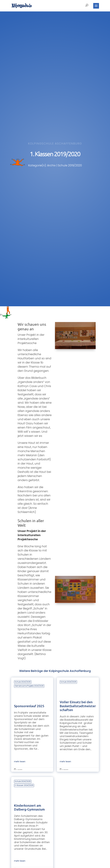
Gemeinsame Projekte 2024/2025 (29, 686)
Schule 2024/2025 (23, 682)
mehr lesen (20, 762)
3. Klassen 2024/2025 (24, 785)
